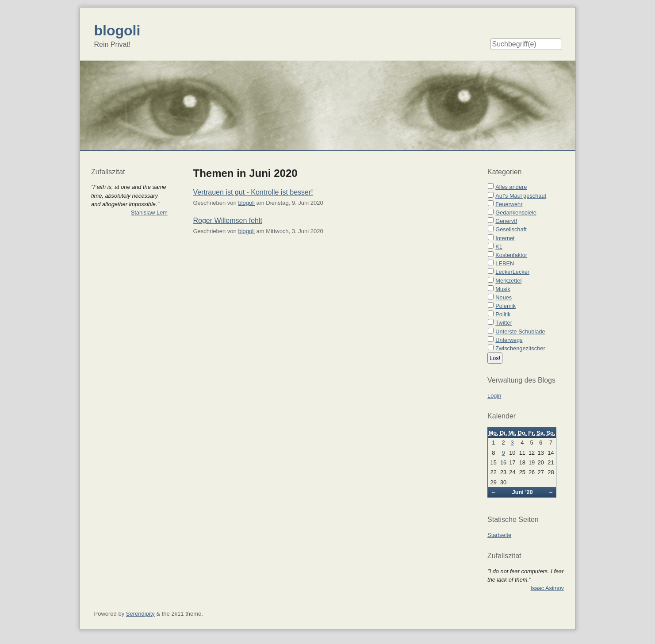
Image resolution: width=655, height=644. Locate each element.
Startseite (499, 535)
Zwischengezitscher (520, 348)
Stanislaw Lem (149, 213)
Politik (503, 314)
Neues (504, 297)
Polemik (506, 306)
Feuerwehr (509, 204)
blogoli (246, 203)
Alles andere (511, 187)
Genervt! (506, 221)
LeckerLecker (512, 272)
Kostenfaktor (511, 255)
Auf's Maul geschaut (521, 196)
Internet (505, 238)
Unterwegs (509, 340)
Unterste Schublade (520, 332)
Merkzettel (508, 281)
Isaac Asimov (547, 588)
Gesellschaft (511, 229)
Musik (503, 289)
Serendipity (140, 614)
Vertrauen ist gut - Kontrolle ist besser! (253, 192)
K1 (499, 247)
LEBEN (505, 263)
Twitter (504, 323)
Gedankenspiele (516, 213)
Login (494, 396)
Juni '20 (523, 492)
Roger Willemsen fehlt (228, 220)
